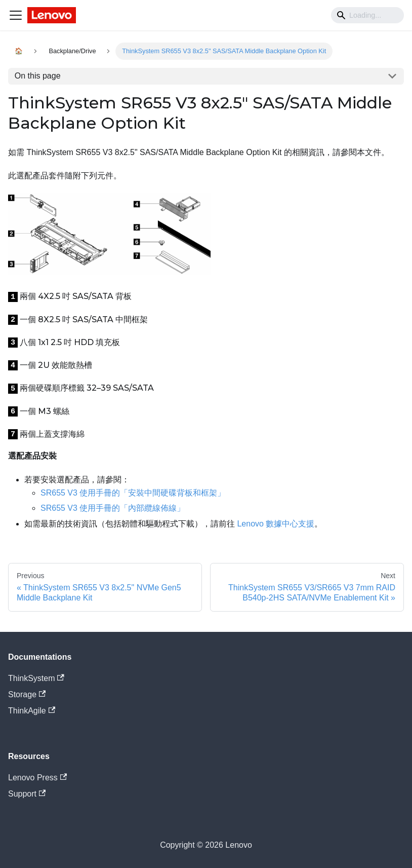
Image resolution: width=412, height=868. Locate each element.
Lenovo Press (37, 778)
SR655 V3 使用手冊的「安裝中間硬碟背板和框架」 (133, 493)
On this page (38, 76)
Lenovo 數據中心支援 (276, 524)
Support (27, 794)
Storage (27, 694)
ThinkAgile (32, 711)
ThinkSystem (36, 678)
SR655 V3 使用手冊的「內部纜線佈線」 (113, 508)
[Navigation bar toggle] (16, 15)
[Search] (367, 15)
